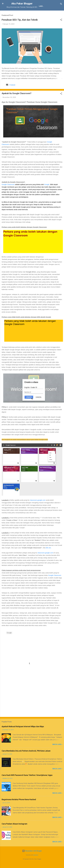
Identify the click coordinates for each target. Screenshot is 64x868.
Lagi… (53, 13)
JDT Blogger (41, 13)
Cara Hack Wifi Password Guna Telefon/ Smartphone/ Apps (27, 782)
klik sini (48, 555)
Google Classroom (8, 192)
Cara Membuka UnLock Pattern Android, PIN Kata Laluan (26, 758)
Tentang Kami (15, 13)
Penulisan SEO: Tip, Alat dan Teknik (20, 27)
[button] (61, 27)
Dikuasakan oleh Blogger (32, 858)
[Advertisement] (31, 706)
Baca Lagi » (57, 752)
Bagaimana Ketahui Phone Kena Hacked (19, 807)
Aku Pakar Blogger (22, 4)
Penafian (28, 13)
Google (47, 192)
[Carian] (61, 4)
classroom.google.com (38, 507)
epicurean (36, 862)
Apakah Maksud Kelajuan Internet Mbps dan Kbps (23, 734)
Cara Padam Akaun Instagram (14, 831)
